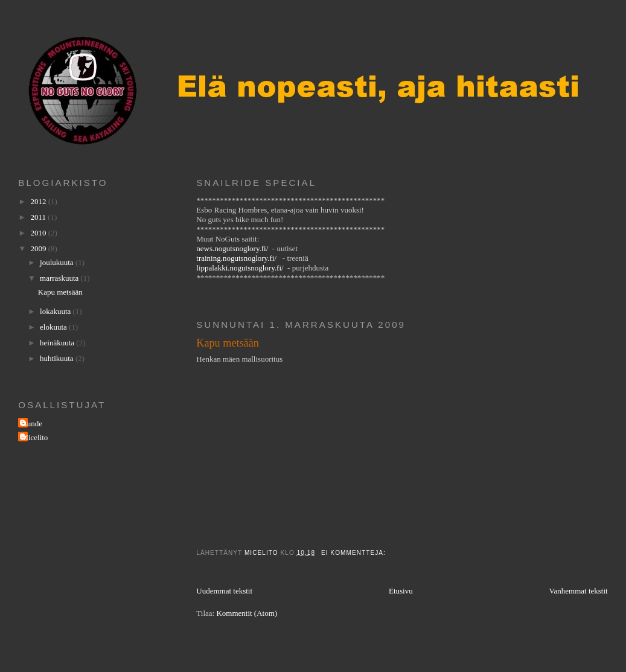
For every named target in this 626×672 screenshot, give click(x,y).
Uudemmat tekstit (224, 591)
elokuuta (54, 327)
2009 (39, 248)
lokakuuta (56, 311)
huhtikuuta (58, 358)
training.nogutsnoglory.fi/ (236, 258)
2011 (39, 217)
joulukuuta (58, 262)
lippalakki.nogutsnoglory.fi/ (240, 268)
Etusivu (401, 591)
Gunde (32, 424)
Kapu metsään (228, 343)
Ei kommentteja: (355, 553)
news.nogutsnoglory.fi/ (232, 248)
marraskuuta (60, 278)
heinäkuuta (58, 343)
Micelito (34, 437)
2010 (39, 233)
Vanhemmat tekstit (579, 591)
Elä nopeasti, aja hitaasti (324, 49)
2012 (39, 201)
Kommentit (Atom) (247, 613)
